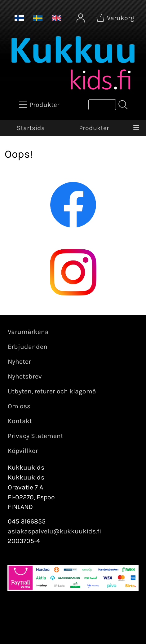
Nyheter (19, 361)
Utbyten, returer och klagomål (53, 391)
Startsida (31, 128)
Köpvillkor (23, 451)
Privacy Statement (35, 436)
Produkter (94, 128)
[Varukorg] (116, 18)
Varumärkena (28, 332)
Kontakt (20, 421)
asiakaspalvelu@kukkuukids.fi (55, 531)
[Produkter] (40, 105)
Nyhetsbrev (25, 376)
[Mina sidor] (81, 18)
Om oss (19, 406)
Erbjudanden (28, 347)
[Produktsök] (102, 105)
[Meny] (136, 128)
